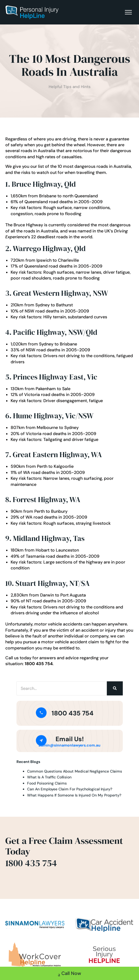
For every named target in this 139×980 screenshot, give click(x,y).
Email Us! (70, 739)
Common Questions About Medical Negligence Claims (75, 771)
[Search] (62, 688)
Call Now (69, 974)
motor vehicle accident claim (70, 642)
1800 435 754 (73, 713)
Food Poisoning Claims (47, 783)
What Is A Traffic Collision (49, 777)
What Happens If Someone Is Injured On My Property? (74, 795)
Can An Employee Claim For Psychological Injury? (70, 789)
